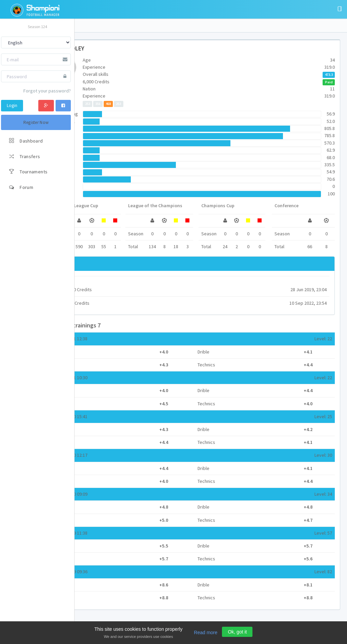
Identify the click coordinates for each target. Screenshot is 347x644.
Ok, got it (237, 632)
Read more (206, 632)
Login (12, 105)
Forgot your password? (47, 91)
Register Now (36, 122)
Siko (99, 282)
